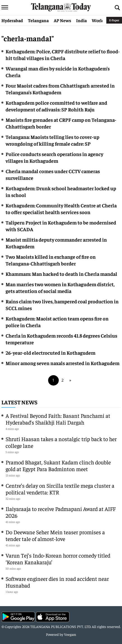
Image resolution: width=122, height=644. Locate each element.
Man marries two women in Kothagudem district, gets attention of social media (60, 287)
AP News (62, 20)
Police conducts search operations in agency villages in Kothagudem (54, 157)
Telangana (38, 20)
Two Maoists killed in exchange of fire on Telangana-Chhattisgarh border (51, 260)
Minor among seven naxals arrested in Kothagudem (63, 363)
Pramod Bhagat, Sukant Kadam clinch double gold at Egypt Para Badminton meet (58, 465)
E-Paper (114, 20)
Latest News (19, 402)
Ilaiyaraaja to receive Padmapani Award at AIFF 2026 (61, 512)
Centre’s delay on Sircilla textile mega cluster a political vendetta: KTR (60, 489)
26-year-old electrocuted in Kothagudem (51, 353)
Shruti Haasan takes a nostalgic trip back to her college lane (61, 442)
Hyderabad (12, 20)
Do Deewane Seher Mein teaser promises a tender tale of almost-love (55, 535)
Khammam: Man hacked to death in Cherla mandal (61, 274)
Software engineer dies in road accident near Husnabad (57, 582)
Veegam (70, 634)
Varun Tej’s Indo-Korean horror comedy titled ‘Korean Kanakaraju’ (58, 559)
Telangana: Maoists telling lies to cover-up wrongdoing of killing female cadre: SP (52, 140)
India (81, 20)
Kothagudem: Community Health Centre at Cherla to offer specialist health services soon (61, 209)
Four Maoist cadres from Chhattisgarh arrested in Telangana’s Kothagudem (60, 89)
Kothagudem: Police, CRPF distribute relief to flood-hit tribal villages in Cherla (63, 55)
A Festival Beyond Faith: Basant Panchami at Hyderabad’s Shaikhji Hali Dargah (58, 419)
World (98, 20)
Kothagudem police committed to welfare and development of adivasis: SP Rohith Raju (56, 106)
